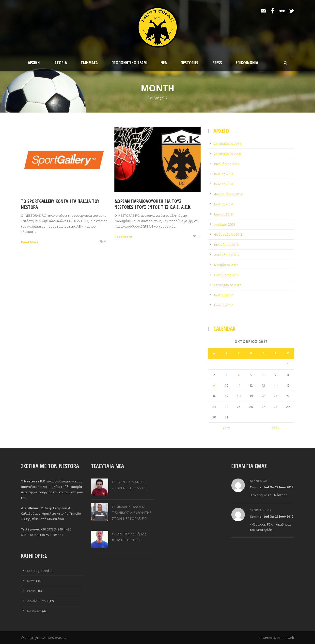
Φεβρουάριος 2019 (228, 194)
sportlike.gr (261, 510)
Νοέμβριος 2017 (226, 265)
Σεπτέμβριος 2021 (228, 144)
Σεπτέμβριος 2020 (228, 154)
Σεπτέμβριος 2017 (228, 285)
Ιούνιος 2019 (223, 184)
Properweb (286, 638)
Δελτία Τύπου (37, 601)
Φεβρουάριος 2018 (228, 234)
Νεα (164, 63)
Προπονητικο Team (129, 63)
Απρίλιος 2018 (225, 224)
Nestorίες (190, 63)
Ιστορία (60, 63)
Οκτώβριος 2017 (226, 275)
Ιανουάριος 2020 (226, 164)
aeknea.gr (258, 481)
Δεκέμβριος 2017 (227, 255)
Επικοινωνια (247, 63)
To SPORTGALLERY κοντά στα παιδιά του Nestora (60, 204)
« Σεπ (226, 428)
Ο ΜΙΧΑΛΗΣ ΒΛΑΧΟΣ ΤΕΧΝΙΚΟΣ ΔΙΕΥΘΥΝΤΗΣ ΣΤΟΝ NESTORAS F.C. (132, 513)
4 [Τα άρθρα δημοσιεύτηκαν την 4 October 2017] (239, 375)
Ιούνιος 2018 (223, 214)
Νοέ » (276, 428)
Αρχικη (34, 63)
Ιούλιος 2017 (223, 295)
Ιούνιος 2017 (223, 305)
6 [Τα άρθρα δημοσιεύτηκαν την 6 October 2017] (263, 375)
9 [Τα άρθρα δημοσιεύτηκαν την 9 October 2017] (214, 385)
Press (217, 63)
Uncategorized (38, 571)
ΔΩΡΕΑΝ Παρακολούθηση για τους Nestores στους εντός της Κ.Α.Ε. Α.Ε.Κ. (153, 204)
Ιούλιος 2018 (223, 204)
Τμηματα (89, 63)
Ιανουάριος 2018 (226, 245)
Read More (30, 242)
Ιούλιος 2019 (223, 174)
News (31, 581)
